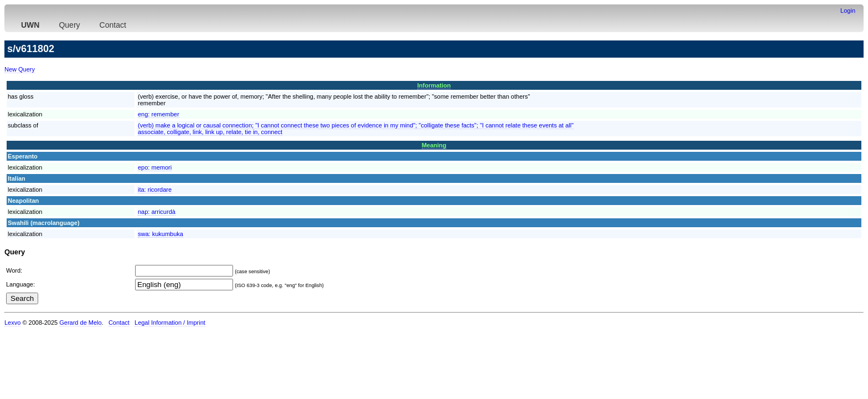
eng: (159, 114)
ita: (155, 190)
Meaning (434, 145)
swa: (161, 234)
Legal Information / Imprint (170, 323)
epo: (155, 167)
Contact (113, 25)
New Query (20, 69)
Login (848, 11)
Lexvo (12, 323)
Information (434, 85)
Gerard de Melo (80, 323)
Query (69, 25)
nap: (157, 212)
